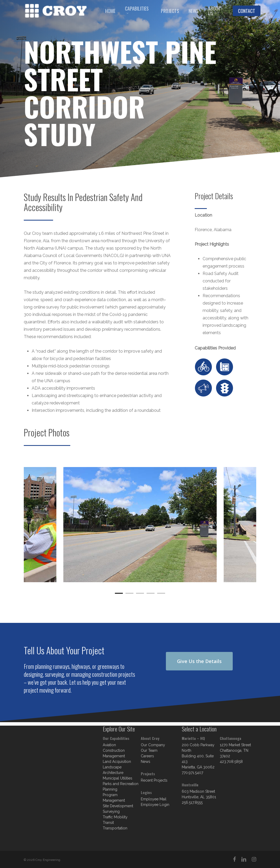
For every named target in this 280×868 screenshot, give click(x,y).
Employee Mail (154, 799)
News (146, 762)
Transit (108, 823)
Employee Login (155, 805)
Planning (110, 789)
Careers (147, 756)
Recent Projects (154, 780)
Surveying (111, 811)
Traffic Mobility (115, 817)
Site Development (118, 806)
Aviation (109, 745)
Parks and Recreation (121, 784)
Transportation (115, 828)
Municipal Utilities (118, 778)
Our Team (149, 750)
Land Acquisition (117, 762)
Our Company (153, 745)
